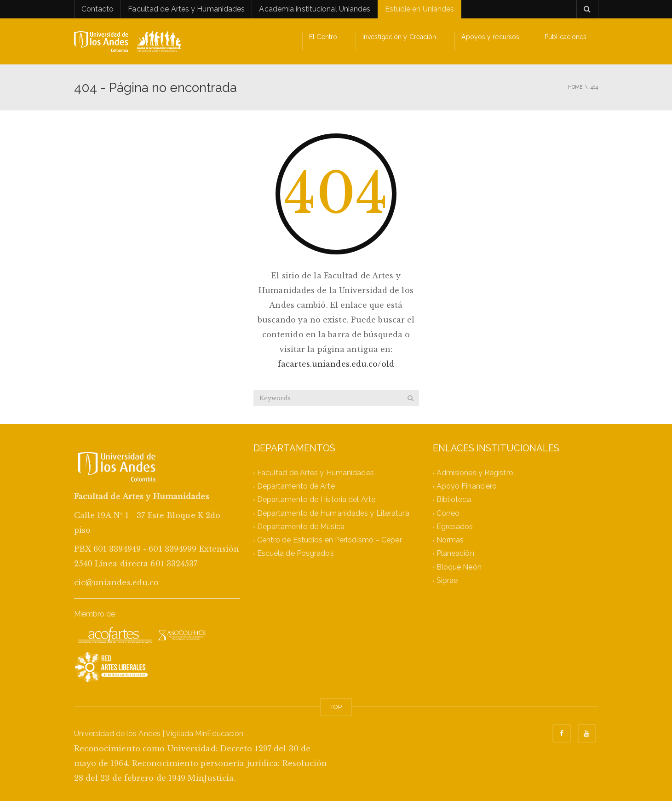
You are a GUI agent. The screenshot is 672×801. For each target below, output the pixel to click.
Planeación (455, 554)
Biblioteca (454, 500)
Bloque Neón (459, 567)
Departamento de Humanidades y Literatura (333, 513)
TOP (336, 707)
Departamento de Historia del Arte (316, 500)
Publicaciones (566, 37)
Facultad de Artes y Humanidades (186, 9)
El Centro (323, 37)
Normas (450, 540)
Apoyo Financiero (467, 487)
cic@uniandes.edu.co (117, 582)
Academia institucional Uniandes (315, 9)
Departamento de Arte (296, 487)
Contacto (98, 9)
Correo (448, 513)
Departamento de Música (301, 527)
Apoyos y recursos (490, 37)
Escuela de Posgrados (296, 554)
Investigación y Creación (399, 37)
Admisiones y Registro (475, 473)
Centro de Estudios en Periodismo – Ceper (330, 540)
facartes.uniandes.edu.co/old (336, 364)
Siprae (447, 580)
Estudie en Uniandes (420, 9)
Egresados (455, 527)
